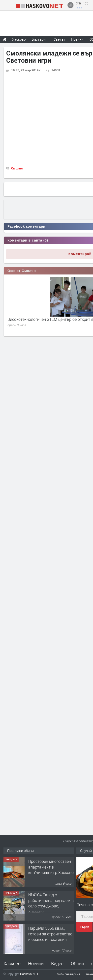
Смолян (17, 168)
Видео (57, 963)
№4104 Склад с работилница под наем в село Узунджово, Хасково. (51, 903)
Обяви (77, 963)
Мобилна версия (68, 974)
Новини (77, 39)
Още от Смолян (22, 271)
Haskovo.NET (29, 974)
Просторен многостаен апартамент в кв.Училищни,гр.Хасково (51, 867)
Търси (84, 927)
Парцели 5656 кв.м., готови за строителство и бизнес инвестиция (50, 934)
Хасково (12, 963)
